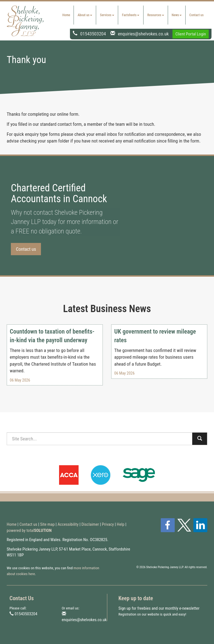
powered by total (29, 530)
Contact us (196, 15)
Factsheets (131, 15)
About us (85, 15)
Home (66, 15)
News (177, 15)
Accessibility (68, 524)
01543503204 (93, 33)
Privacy (108, 524)
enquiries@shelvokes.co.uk (143, 33)
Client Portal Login (191, 34)
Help (121, 524)
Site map (47, 524)
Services (107, 15)
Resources (156, 15)
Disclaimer (90, 524)
